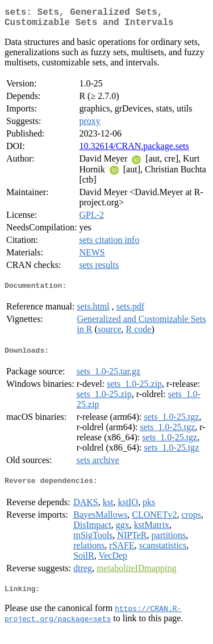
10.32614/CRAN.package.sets (134, 150)
